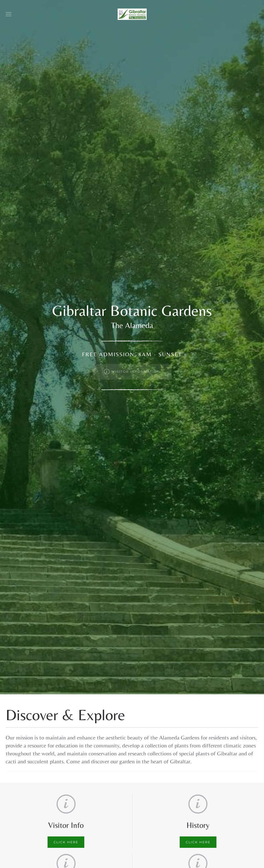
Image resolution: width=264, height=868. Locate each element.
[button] (9, 14)
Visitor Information (132, 372)
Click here (66, 842)
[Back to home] (132, 14)
